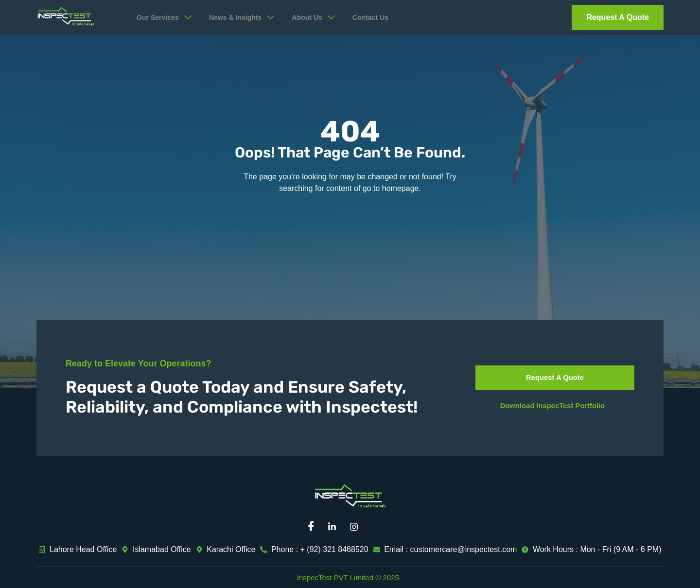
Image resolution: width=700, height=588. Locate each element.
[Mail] (379, 527)
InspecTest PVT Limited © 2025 (348, 578)
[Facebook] (314, 527)
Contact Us (389, 18)
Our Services (168, 17)
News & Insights (251, 17)
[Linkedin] (335, 527)
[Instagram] (357, 527)
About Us (328, 17)
